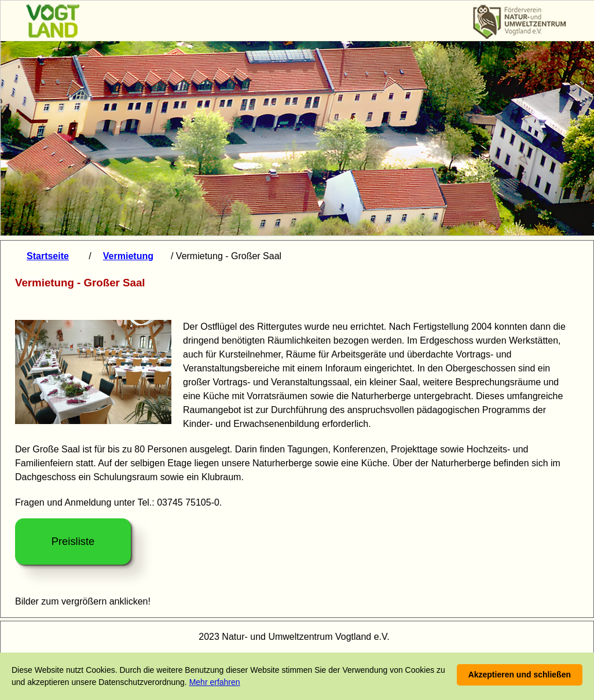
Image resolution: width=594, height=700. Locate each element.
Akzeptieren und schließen (520, 675)
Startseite (48, 256)
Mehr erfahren (215, 682)
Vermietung (128, 256)
